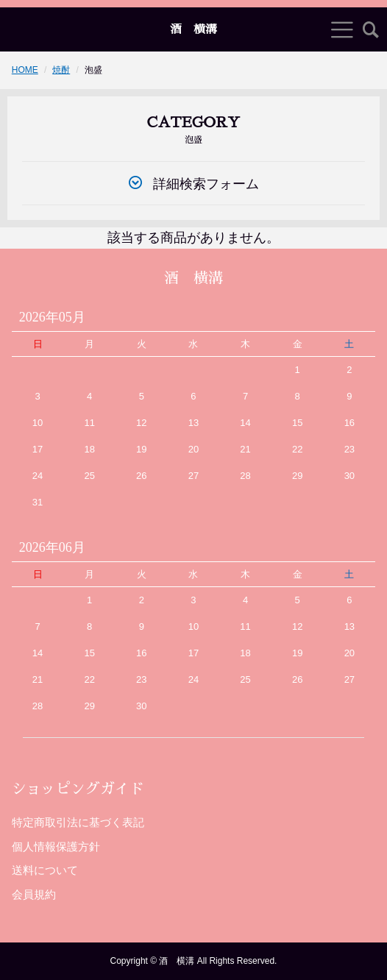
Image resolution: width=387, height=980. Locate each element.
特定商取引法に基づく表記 (78, 822)
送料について (45, 870)
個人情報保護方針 (56, 846)
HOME (25, 70)
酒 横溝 (193, 29)
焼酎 (61, 70)
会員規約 (34, 894)
